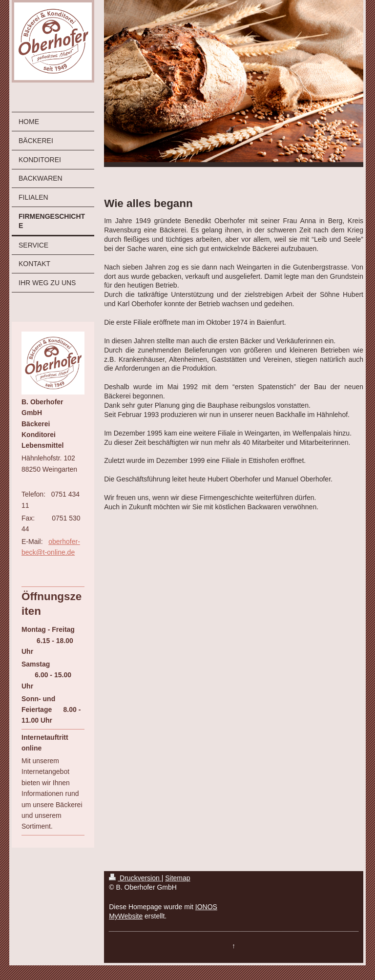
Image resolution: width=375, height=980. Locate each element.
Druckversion (135, 878)
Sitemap (177, 878)
